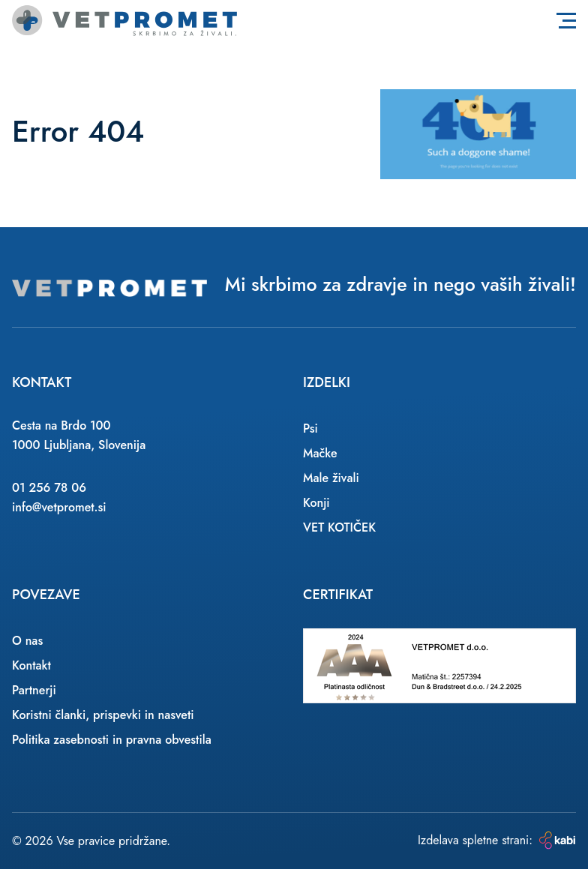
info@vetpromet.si (59, 507)
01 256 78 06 (49, 488)
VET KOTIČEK (339, 527)
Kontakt (31, 665)
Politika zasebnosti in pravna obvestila (112, 740)
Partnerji (34, 690)
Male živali (331, 478)
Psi (310, 429)
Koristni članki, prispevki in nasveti (103, 715)
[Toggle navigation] (566, 20)
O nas (27, 641)
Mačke (320, 453)
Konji (316, 503)
